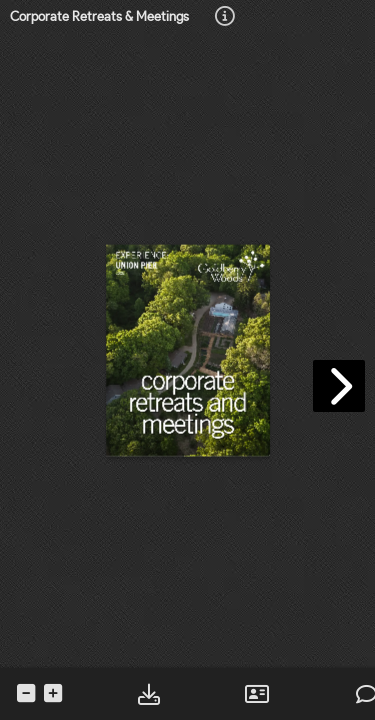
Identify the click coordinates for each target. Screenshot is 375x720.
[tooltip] (225, 17)
